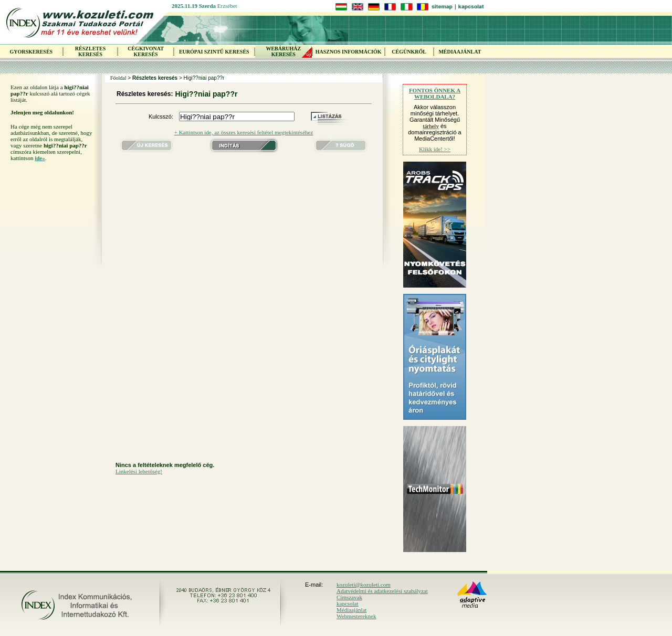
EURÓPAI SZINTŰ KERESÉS (214, 52)
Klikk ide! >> (435, 149)
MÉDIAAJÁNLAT (460, 52)
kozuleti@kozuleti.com (364, 585)
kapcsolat (348, 603)
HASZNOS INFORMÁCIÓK (349, 52)
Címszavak (349, 597)
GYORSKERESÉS (31, 52)
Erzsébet (227, 6)
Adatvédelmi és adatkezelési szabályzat (382, 591)
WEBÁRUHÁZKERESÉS (283, 51)
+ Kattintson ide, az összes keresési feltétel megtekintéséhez (244, 132)
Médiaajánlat (351, 610)
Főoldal (118, 78)
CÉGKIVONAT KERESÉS (146, 51)
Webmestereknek (356, 616)
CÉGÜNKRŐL (409, 52)
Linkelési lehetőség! (139, 471)
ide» (40, 158)
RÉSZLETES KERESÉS (90, 51)
